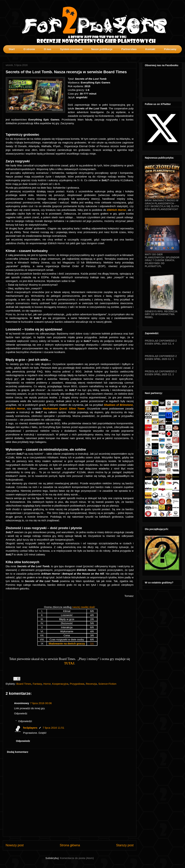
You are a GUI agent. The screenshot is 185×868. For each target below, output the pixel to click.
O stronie (29, 49)
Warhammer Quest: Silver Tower (64, 409)
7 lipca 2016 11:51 (53, 728)
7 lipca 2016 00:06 (41, 703)
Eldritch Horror (15, 409)
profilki (182, 56)
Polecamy (170, 49)
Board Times (24, 684)
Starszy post (125, 845)
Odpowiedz (21, 713)
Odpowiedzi (25, 721)
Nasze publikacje (102, 49)
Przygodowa (77, 684)
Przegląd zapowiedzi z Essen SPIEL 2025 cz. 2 (161, 373)
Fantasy (37, 684)
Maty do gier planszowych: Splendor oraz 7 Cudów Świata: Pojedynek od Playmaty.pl (162, 260)
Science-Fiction (107, 684)
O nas (48, 49)
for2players (30, 728)
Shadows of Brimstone (118, 405)
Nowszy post (15, 845)
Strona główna (70, 845)
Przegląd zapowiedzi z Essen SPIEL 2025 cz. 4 (161, 342)
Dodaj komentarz (18, 752)
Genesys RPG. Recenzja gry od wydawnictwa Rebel (161, 314)
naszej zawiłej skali (83, 607)
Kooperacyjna (60, 684)
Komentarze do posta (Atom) (77, 858)
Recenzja (91, 684)
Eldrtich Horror (117, 210)
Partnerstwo (129, 49)
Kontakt (150, 49)
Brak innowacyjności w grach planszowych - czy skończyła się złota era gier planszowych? (162, 205)
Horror (47, 684)
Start (12, 49)
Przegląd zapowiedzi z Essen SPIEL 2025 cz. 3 (161, 358)
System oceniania (71, 49)
